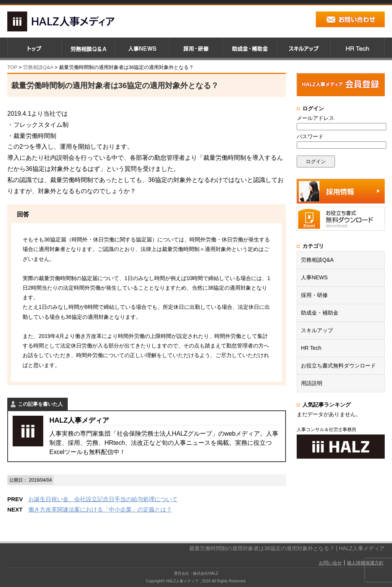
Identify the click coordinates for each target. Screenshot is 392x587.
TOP (12, 67)
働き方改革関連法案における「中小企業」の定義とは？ (100, 509)
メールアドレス (315, 118)
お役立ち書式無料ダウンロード (338, 366)
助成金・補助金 (320, 313)
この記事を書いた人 (40, 404)
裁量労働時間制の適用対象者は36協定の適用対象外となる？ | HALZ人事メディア (287, 548)
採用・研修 (314, 295)
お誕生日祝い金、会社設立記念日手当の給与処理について (103, 499)
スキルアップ (317, 330)
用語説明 (312, 383)
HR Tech (311, 348)
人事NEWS (314, 277)
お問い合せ (330, 563)
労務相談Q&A (38, 67)
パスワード (310, 136)
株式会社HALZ (206, 573)
